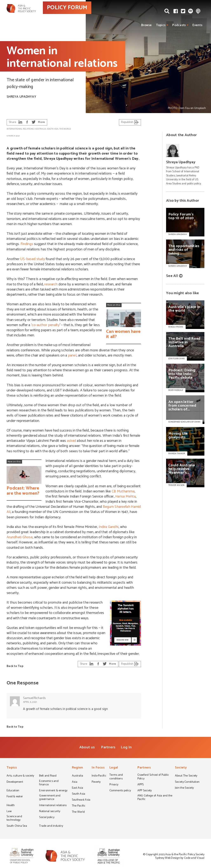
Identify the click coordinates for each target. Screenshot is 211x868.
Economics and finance (49, 783)
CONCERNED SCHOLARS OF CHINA (184, 422)
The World (65, 129)
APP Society (145, 791)
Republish (130, 122)
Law (9, 812)
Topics (161, 25)
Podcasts (179, 25)
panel (72, 355)
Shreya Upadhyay (21, 97)
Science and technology (14, 819)
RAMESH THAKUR (177, 454)
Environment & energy (53, 791)
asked (72, 441)
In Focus (98, 768)
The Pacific (79, 806)
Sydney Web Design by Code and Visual (180, 858)
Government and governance (50, 798)
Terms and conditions (116, 777)
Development (15, 782)
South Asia (53, 129)
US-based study (33, 259)
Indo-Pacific (99, 776)
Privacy (114, 785)
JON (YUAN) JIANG (176, 359)
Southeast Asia (81, 800)
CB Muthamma (123, 491)
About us (87, 747)
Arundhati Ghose (20, 537)
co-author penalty (46, 325)
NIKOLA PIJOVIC (176, 327)
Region (77, 768)
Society (181, 768)
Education (13, 791)
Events (197, 25)
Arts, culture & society (20, 776)
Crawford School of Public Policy (153, 777)
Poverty (96, 782)
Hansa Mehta (125, 496)
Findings (27, 244)
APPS (141, 785)
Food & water (15, 797)
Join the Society (184, 788)
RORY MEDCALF (176, 390)
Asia (75, 782)
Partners (108, 747)
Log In (126, 747)
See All (172, 276)
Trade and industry (51, 826)
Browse (147, 25)
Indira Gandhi (109, 527)
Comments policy (120, 791)
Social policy (47, 818)
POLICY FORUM (82, 14)
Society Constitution (187, 782)
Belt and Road (48, 776)
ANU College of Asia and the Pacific (155, 798)
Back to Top (15, 666)
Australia (41, 129)
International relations (20, 129)
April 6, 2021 (30, 702)
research (51, 284)
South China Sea (17, 826)
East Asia (77, 788)
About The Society (186, 776)
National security (50, 812)
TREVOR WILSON (176, 485)
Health (11, 806)
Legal (114, 768)
